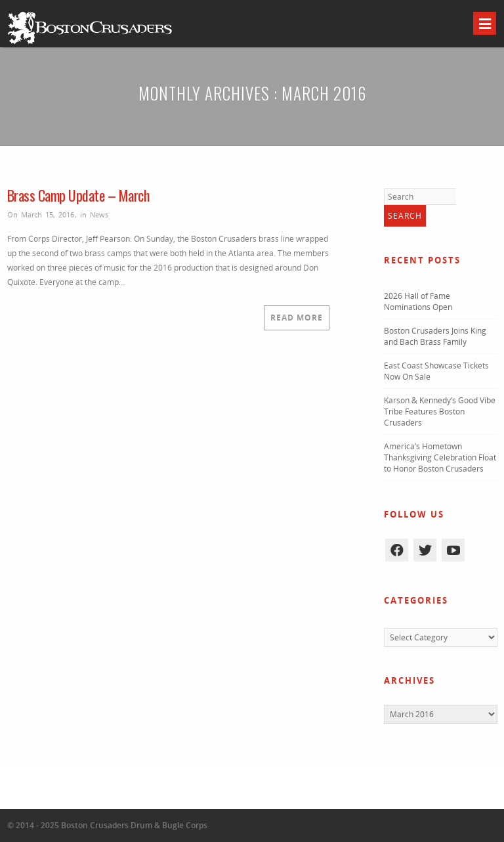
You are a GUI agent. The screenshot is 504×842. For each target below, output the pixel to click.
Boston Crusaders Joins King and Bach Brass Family (435, 336)
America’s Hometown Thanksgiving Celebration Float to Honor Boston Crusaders (440, 457)
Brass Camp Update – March (78, 195)
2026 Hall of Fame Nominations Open (418, 301)
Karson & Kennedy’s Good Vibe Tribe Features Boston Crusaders (440, 411)
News (99, 214)
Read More (297, 318)
